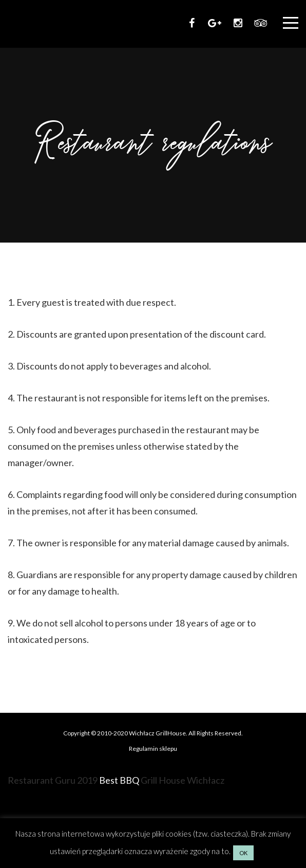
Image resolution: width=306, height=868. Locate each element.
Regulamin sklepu (153, 749)
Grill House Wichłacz (183, 780)
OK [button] (243, 853)
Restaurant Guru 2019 (53, 780)
